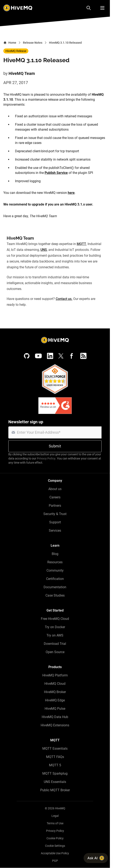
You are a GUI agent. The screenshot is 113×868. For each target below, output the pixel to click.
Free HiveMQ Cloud (55, 619)
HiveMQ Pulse (55, 709)
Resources (55, 562)
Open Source (55, 652)
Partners (55, 506)
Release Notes (33, 43)
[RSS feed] (83, 356)
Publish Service (56, 173)
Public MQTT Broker (55, 790)
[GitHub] (27, 356)
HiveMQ (60, 808)
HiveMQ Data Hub (55, 717)
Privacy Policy (46, 458)
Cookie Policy (55, 838)
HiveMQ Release (16, 51)
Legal (55, 816)
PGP (55, 861)
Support (55, 522)
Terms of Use (55, 823)
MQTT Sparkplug (55, 773)
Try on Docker (55, 627)
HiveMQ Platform (55, 675)
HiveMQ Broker (55, 692)
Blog (55, 554)
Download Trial (55, 644)
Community (55, 570)
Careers (55, 497)
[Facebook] (72, 356)
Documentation (55, 587)
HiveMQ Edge (55, 700)
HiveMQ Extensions (55, 725)
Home (10, 43)
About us (55, 489)
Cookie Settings (55, 846)
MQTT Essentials (55, 749)
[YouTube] (38, 356)
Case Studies (55, 595)
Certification (55, 579)
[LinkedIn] (50, 356)
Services (55, 531)
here (71, 193)
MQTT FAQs (55, 757)
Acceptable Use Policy (55, 853)
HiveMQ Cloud (55, 684)
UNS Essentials (55, 782)
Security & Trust (55, 514)
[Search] (89, 8)
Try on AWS (55, 635)
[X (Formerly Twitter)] (61, 356)
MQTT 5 (55, 765)
